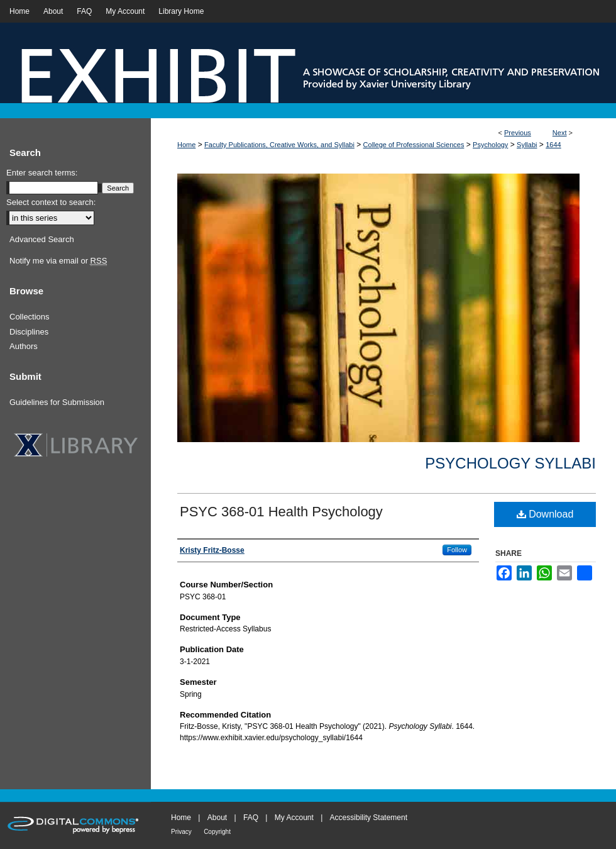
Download (545, 514)
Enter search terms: (42, 173)
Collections (30, 317)
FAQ (251, 818)
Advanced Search (42, 239)
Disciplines (29, 332)
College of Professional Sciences (414, 145)
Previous (518, 133)
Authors (24, 346)
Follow (457, 550)
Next (560, 133)
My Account (294, 818)
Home (186, 145)
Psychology (490, 145)
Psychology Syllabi (510, 463)
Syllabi (527, 145)
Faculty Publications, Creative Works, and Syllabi (279, 145)
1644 (553, 145)
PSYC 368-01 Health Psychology (281, 512)
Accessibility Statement (369, 818)
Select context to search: (51, 202)
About (217, 818)
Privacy (181, 832)
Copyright (217, 832)
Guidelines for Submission (57, 402)
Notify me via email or (58, 261)
